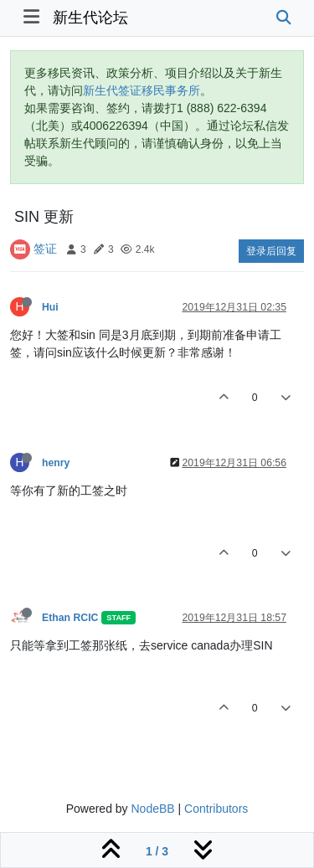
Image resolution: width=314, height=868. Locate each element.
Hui (50, 307)
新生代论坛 (90, 18)
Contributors (216, 809)
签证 (45, 249)
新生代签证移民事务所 (142, 90)
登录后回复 (271, 251)
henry (56, 463)
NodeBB (152, 809)
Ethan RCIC (70, 618)
